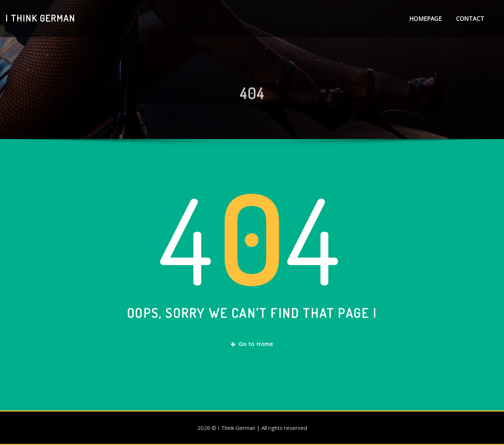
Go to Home (252, 344)
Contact (470, 19)
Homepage (425, 19)
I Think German (40, 18)
